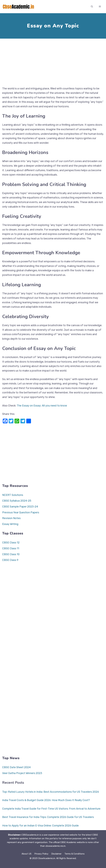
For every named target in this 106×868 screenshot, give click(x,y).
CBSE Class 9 (10, 560)
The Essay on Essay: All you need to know (42, 406)
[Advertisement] (53, 61)
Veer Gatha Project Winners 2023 (22, 773)
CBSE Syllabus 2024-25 (17, 501)
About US (27, 854)
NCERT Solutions (13, 495)
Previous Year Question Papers (21, 512)
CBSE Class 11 (11, 548)
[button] (92, 7)
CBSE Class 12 (11, 543)
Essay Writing (10, 524)
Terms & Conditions (75, 854)
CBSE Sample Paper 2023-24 (20, 507)
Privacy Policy (41, 854)
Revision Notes (11, 518)
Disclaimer (56, 854)
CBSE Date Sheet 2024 (16, 767)
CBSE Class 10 (11, 554)
